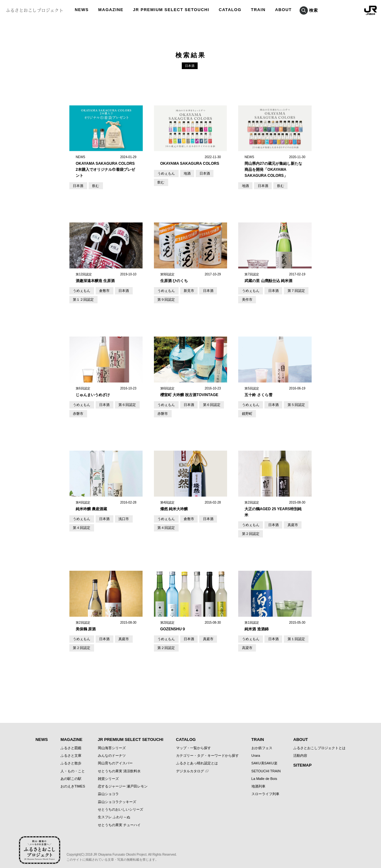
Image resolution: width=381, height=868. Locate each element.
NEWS (42, 734)
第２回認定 (249, 530)
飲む (93, 186)
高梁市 (246, 643)
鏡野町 (246, 411)
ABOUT (301, 734)
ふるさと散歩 (71, 758)
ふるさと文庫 (71, 750)
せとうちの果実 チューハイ (119, 819)
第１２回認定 (82, 298)
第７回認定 (290, 290)
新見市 (186, 290)
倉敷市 (101, 290)
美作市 (246, 298)
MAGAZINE (71, 734)
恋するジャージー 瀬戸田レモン (123, 781)
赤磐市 (77, 411)
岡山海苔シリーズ (112, 742)
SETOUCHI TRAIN (266, 765)
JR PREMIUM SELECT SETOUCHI (131, 734)
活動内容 (300, 750)
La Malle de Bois (264, 773)
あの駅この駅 (71, 773)
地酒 (184, 173)
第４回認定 (80, 524)
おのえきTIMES (73, 781)
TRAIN (258, 734)
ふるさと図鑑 (71, 742)
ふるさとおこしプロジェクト (35, 10)
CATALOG (186, 734)
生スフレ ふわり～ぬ (114, 812)
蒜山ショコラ (108, 788)
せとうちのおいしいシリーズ (121, 804)
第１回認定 (290, 635)
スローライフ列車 (265, 788)
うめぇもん (165, 173)
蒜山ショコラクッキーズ (117, 796)
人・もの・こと (73, 765)
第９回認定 (165, 298)
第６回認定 (122, 403)
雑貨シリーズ (108, 773)
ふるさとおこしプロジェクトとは (319, 742)
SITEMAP (302, 760)
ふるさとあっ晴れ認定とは (197, 758)
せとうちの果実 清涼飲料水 (119, 765)
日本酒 (77, 186)
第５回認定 (290, 403)
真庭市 (287, 522)
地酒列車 (258, 781)
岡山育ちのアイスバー (115, 758)
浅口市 (118, 515)
